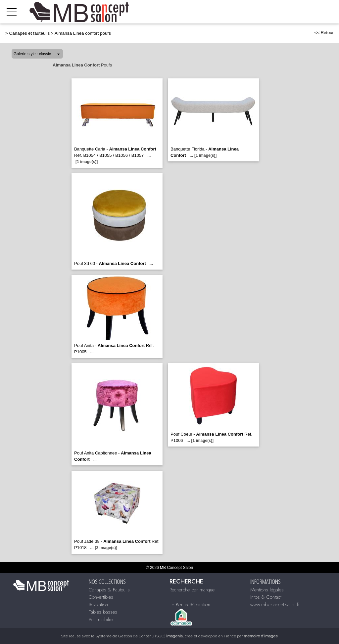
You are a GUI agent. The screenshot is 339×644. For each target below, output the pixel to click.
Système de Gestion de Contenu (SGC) (139, 636)
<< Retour (324, 33)
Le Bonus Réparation (190, 605)
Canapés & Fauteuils (109, 590)
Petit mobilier (101, 620)
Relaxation (98, 605)
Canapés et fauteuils (30, 33)
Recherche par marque (192, 590)
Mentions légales (267, 590)
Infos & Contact (266, 597)
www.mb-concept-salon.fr (275, 605)
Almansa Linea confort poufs (83, 33)
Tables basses (103, 612)
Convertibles (101, 597)
